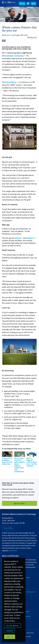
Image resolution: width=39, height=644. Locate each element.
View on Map (8, 528)
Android (29, 238)
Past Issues (30, 633)
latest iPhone (11, 82)
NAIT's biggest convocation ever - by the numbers (32, 462)
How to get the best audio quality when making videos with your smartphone (19, 465)
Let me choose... (13, 625)
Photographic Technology (13, 56)
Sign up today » (20, 503)
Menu (33, 4)
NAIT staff (10, 35)
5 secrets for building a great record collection (7, 461)
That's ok (10, 637)
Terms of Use (27, 636)
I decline (9, 631)
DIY (4, 41)
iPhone (18, 238)
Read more (13, 551)
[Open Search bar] (28, 4)
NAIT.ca (22, 4)
